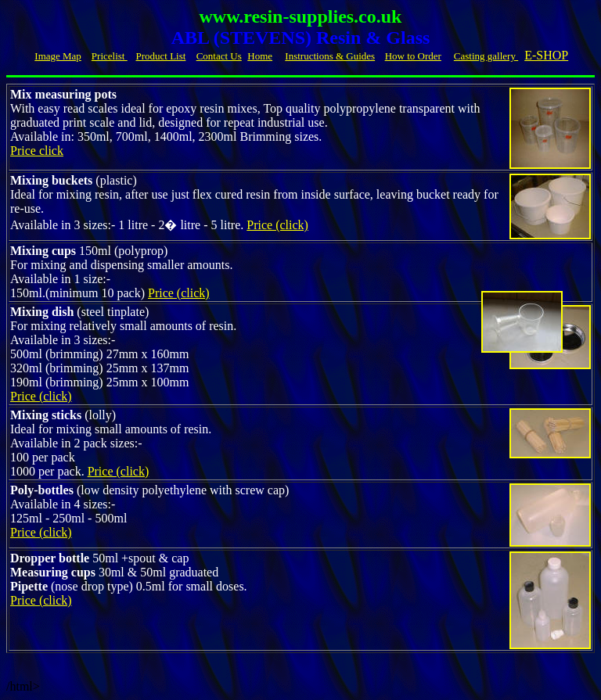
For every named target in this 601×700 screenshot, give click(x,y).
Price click (37, 151)
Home (260, 56)
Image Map (58, 56)
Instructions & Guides (330, 56)
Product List (160, 56)
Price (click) (277, 225)
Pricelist (110, 56)
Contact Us (219, 56)
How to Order (413, 56)
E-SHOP (546, 55)
